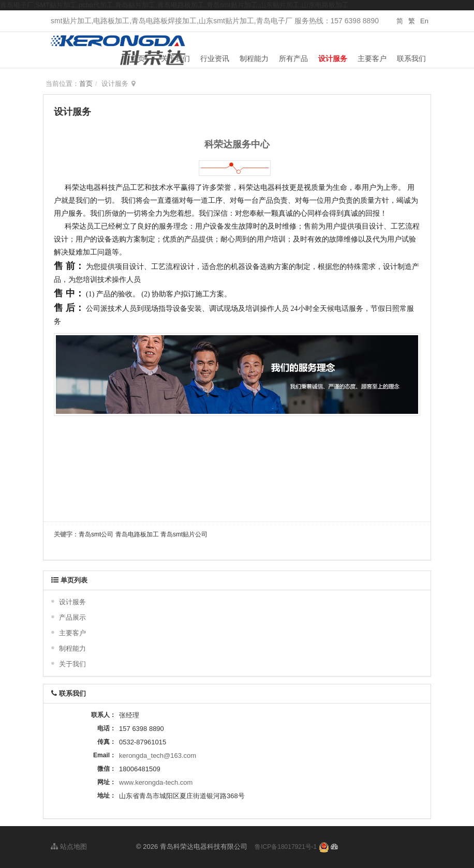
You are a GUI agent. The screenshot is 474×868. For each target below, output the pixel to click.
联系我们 (411, 58)
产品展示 (72, 617)
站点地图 (69, 847)
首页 (138, 58)
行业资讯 (215, 58)
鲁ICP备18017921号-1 (286, 847)
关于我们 (175, 58)
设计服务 (333, 58)
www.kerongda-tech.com (156, 782)
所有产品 (293, 58)
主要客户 (372, 58)
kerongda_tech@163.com (158, 755)
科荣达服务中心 (237, 144)
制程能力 (254, 58)
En (424, 21)
